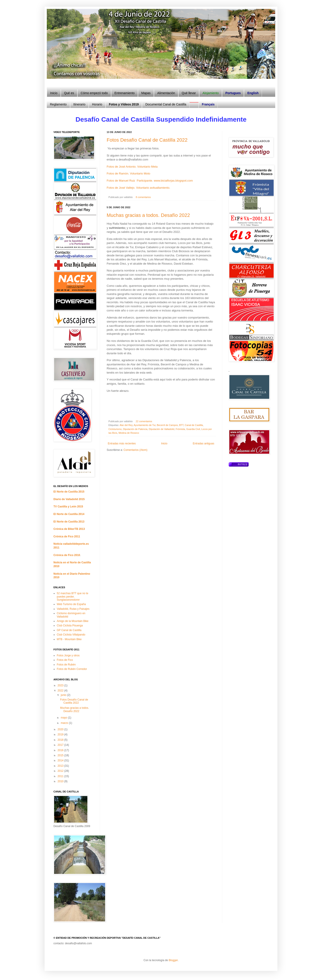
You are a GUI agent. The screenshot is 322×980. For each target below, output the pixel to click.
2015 (61, 755)
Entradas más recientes (122, 443)
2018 (61, 740)
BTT (181, 425)
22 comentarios (144, 421)
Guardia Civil (193, 429)
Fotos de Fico (65, 660)
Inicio (164, 443)
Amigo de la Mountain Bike (73, 621)
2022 (61, 691)
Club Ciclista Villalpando (71, 635)
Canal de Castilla (194, 425)
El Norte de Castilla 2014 (69, 514)
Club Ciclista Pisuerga (70, 626)
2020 (61, 729)
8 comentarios (143, 197)
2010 (61, 781)
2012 (61, 771)
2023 (61, 685)
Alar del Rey (126, 425)
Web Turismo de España (71, 604)
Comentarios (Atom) (135, 450)
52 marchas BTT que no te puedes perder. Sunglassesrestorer (73, 597)
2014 (61, 760)
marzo (65, 723)
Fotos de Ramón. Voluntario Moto (128, 173)
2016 (61, 750)
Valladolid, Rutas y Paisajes (73, 609)
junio (64, 695)
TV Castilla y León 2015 (68, 507)
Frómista (180, 429)
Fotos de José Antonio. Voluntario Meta (132, 167)
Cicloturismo (115, 429)
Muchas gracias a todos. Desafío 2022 (148, 215)
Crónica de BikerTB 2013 (69, 529)
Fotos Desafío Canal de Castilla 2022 (147, 140)
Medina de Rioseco (129, 433)
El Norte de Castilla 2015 (69, 492)
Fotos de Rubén (66, 665)
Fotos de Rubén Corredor (72, 669)
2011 (61, 776)
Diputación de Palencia (135, 429)
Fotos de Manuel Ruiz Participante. (130, 181)
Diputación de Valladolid (162, 429)
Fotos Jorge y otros (68, 655)
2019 (61, 735)
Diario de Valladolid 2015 (69, 499)
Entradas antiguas (203, 443)
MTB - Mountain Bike (69, 639)
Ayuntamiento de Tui (145, 425)
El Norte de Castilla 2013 (69, 522)
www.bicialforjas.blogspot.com (173, 181)
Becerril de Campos (167, 425)
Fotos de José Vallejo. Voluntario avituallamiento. (138, 188)
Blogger (173, 960)
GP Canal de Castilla (69, 630)
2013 (61, 766)
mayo (64, 718)
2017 (61, 745)
